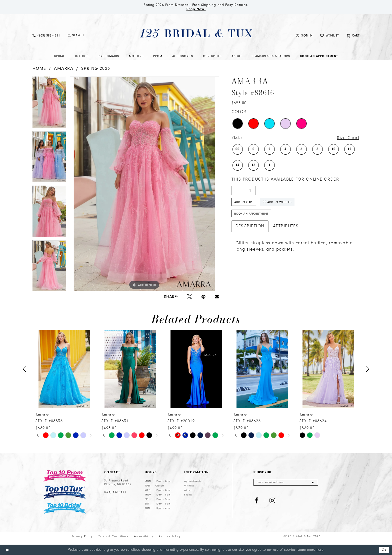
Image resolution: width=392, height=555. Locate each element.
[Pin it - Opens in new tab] (203, 297)
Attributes (286, 226)
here (320, 550)
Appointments (193, 481)
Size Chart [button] (348, 138)
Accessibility (144, 536)
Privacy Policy (82, 536)
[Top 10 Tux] (65, 492)
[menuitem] (46, 35)
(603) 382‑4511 (115, 492)
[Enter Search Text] (93, 36)
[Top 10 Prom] (65, 476)
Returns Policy (170, 536)
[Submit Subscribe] (313, 482)
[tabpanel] (49, 104)
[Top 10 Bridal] (65, 509)
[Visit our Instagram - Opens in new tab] (272, 501)
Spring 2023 (96, 68)
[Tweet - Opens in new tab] (189, 297)
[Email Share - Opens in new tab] (217, 297)
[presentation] (64, 369)
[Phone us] (46, 35)
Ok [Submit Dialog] (384, 550)
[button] (304, 35)
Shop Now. (196, 9)
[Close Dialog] (7, 550)
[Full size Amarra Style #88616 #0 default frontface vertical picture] (144, 184)
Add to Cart (244, 202)
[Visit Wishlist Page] (329, 35)
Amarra (64, 68)
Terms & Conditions (113, 536)
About (188, 490)
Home (39, 68)
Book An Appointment (251, 214)
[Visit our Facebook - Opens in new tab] (257, 501)
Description (250, 226)
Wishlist (189, 486)
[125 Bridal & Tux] (196, 33)
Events (188, 495)
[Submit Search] (69, 36)
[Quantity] (243, 191)
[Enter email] (286, 482)
